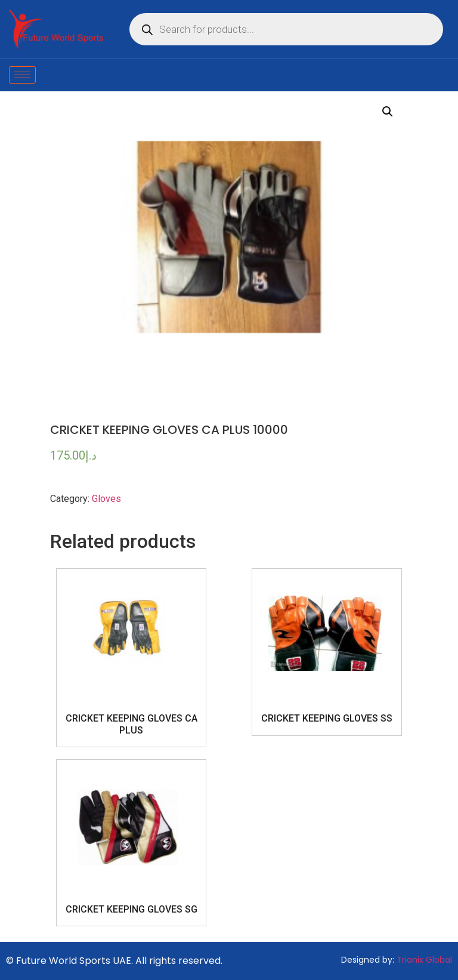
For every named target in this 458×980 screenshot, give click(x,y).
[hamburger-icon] (22, 75)
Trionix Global (424, 960)
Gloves (106, 499)
